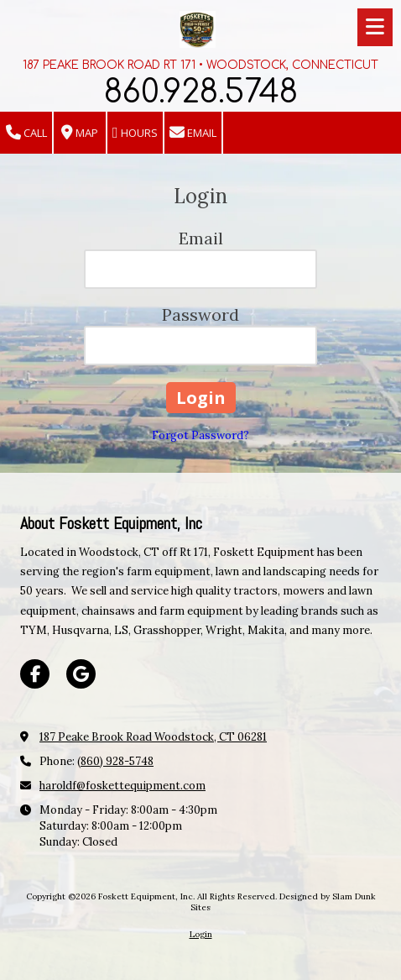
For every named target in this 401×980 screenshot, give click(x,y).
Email (193, 133)
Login (201, 934)
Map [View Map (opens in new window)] (80, 133)
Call (26, 133)
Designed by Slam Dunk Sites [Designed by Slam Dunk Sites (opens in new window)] (283, 901)
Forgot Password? (200, 435)
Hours (135, 133)
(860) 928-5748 (115, 761)
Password (200, 314)
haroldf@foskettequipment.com (122, 786)
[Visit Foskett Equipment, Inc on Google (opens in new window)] (81, 674)
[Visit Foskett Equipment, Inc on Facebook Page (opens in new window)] (35, 674)
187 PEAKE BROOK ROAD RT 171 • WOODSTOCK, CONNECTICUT (200, 65)
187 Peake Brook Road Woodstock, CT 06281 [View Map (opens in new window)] (153, 737)
